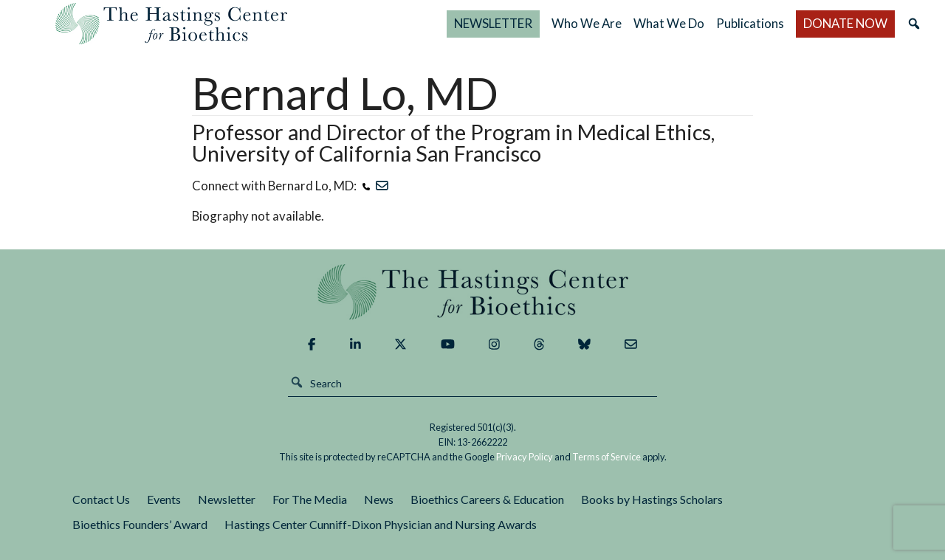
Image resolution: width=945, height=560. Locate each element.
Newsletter (227, 499)
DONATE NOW (845, 23)
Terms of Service (606, 457)
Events (164, 499)
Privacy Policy (525, 457)
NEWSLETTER (493, 23)
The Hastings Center (472, 292)
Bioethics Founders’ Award (140, 524)
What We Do (669, 23)
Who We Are (587, 23)
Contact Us (101, 499)
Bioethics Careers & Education (487, 499)
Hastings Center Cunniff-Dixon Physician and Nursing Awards (381, 524)
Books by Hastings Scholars (652, 499)
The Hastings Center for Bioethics (171, 24)
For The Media (310, 499)
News (379, 499)
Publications (750, 23)
